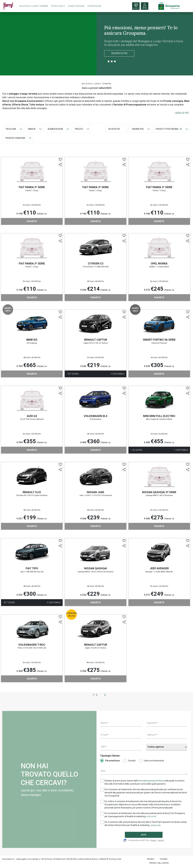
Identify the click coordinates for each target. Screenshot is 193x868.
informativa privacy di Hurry (150, 781)
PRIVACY (151, 859)
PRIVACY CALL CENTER (159, 863)
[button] (182, 113)
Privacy (153, 840)
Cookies (164, 859)
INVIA (144, 835)
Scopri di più (119, 53)
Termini (161, 840)
